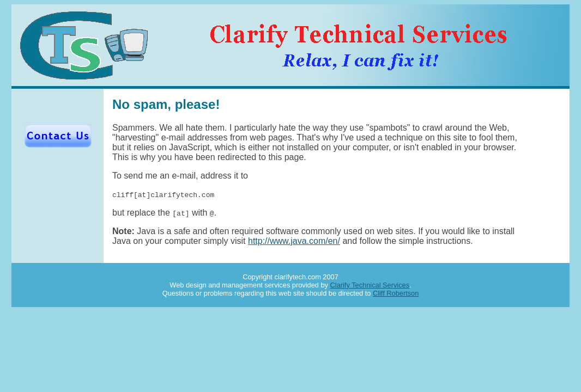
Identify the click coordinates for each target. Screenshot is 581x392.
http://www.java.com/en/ (294, 241)
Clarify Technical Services (370, 285)
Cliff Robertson (396, 293)
